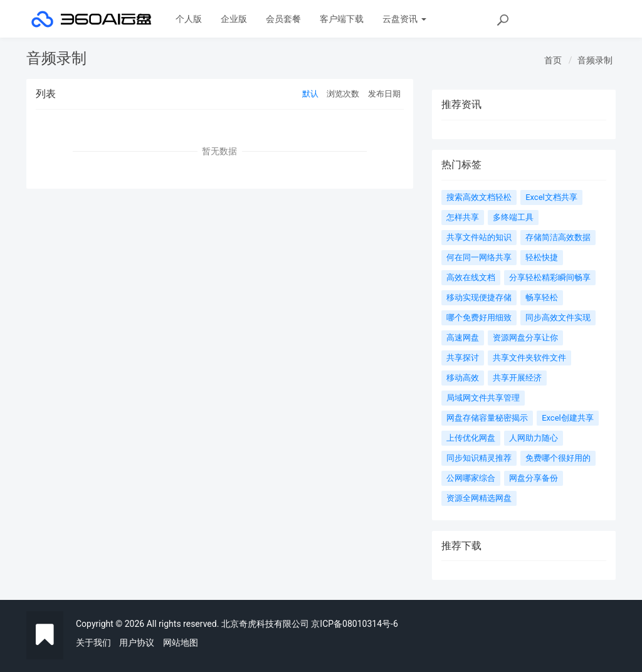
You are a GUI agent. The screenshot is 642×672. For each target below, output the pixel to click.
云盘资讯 (404, 19)
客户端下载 (342, 19)
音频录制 (595, 60)
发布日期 (384, 94)
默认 (310, 94)
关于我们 (93, 643)
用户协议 (137, 643)
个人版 (189, 19)
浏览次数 (343, 94)
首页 (553, 60)
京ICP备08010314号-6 (354, 624)
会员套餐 (283, 19)
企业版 (234, 19)
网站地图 (181, 643)
